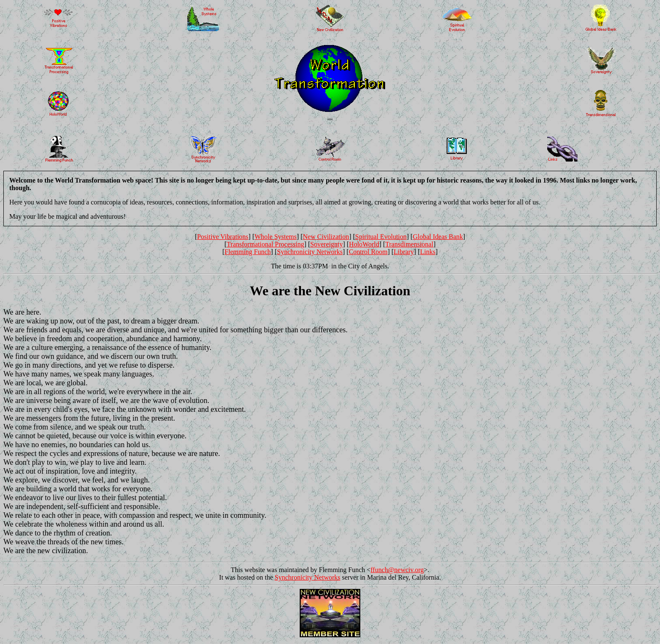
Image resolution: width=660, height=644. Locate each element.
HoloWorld (364, 244)
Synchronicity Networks (310, 252)
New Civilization (326, 237)
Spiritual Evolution (381, 237)
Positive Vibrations (223, 237)
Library (404, 252)
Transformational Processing (266, 244)
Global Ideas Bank (438, 237)
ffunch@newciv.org (397, 570)
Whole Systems (276, 237)
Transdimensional (409, 244)
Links (428, 252)
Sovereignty (326, 244)
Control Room (368, 252)
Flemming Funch (248, 252)
